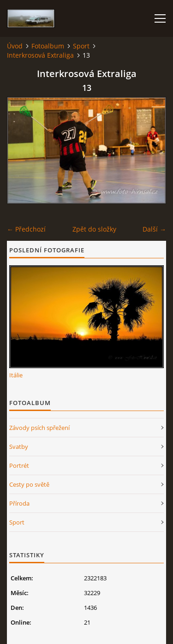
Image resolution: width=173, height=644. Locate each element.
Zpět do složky (94, 229)
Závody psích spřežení (39, 428)
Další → (154, 229)
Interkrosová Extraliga (40, 55)
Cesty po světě (29, 484)
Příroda (19, 503)
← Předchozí (26, 229)
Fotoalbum (48, 46)
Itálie (16, 375)
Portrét (19, 465)
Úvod (15, 46)
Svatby (19, 447)
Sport (81, 46)
